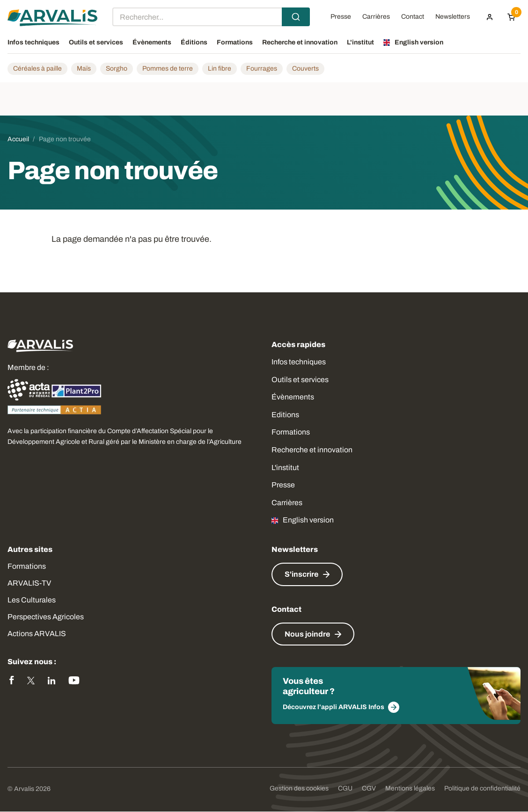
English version (308, 520)
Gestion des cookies (299, 788)
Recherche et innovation (312, 450)
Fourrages (262, 69)
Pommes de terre (168, 69)
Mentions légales (410, 788)
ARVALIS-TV (29, 583)
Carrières (287, 503)
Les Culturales (32, 600)
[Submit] (296, 17)
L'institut (285, 468)
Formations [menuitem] (235, 42)
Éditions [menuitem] (194, 42)
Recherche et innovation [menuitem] (300, 42)
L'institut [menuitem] (360, 42)
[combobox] (211, 17)
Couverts (305, 69)
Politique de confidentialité (482, 788)
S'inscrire (301, 574)
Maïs (84, 69)
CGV (369, 788)
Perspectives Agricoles (46, 617)
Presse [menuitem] (341, 17)
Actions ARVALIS (37, 634)
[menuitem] (490, 17)
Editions (285, 415)
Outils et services (300, 380)
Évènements (293, 397)
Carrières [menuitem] (376, 17)
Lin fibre (220, 69)
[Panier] (511, 17)
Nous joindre (307, 634)
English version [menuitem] (419, 42)
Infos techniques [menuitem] (33, 42)
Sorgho (117, 69)
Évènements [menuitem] (152, 42)
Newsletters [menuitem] (453, 17)
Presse (283, 485)
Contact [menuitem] (413, 17)
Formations (291, 432)
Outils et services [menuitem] (96, 42)
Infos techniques (299, 362)
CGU (345, 788)
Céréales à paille (37, 69)
